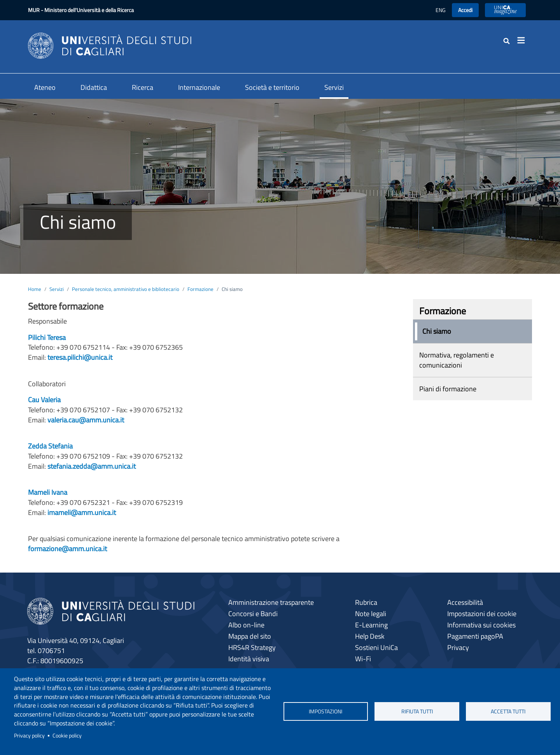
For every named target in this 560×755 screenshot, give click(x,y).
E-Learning (371, 625)
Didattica (94, 87)
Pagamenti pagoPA (475, 636)
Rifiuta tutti (417, 711)
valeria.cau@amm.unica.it (86, 420)
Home (35, 289)
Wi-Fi (363, 659)
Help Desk (370, 636)
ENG (441, 10)
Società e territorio (272, 87)
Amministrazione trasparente (271, 602)
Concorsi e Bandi (253, 614)
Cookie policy (67, 736)
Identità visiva (249, 659)
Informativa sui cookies (481, 625)
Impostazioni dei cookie (482, 614)
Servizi (334, 87)
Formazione (200, 289)
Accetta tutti (508, 711)
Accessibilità (465, 602)
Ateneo (45, 87)
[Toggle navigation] (523, 40)
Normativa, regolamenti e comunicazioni (457, 360)
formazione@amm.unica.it (67, 549)
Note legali (371, 614)
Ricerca (143, 87)
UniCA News (505, 10)
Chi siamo (437, 331)
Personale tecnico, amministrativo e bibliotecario (126, 289)
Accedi (465, 10)
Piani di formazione (448, 389)
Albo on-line (246, 625)
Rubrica (366, 602)
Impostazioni (325, 711)
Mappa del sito (250, 636)
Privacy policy (29, 736)
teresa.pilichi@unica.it (80, 357)
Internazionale (199, 87)
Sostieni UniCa (376, 647)
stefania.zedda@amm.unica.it (92, 466)
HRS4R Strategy (252, 647)
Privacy (458, 647)
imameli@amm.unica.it (82, 512)
